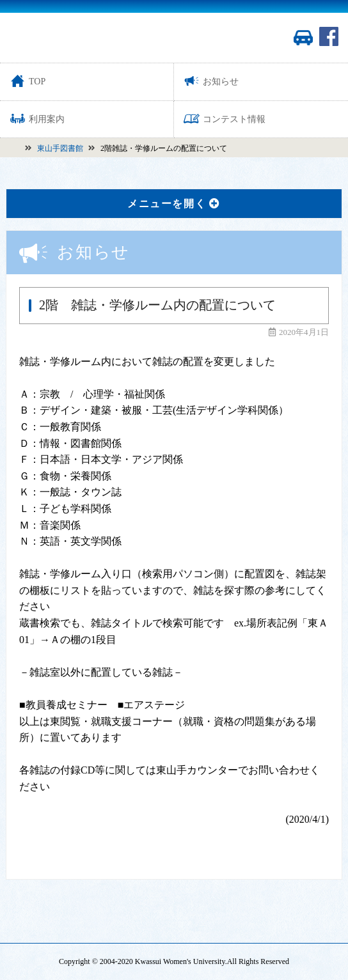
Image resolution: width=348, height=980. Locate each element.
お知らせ (211, 81)
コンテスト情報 (225, 119)
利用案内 (37, 119)
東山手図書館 (60, 148)
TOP (28, 81)
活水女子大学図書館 (77, 38)
